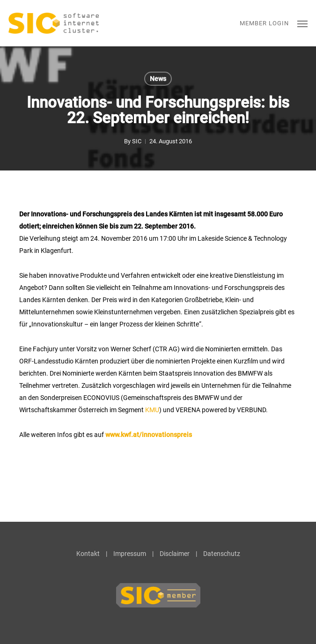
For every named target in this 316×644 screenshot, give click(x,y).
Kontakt (88, 554)
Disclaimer (175, 554)
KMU (152, 410)
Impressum (130, 554)
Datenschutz (222, 554)
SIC (137, 141)
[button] (302, 23)
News (158, 79)
